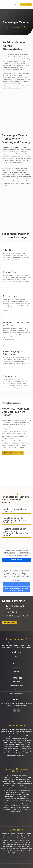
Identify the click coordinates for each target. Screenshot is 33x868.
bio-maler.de (14, 801)
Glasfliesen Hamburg (9, 744)
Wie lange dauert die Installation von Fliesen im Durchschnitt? (15, 520)
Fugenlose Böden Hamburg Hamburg (13, 790)
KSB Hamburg (18, 794)
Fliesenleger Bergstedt (9, 834)
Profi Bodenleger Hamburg (16, 777)
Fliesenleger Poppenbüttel (9, 840)
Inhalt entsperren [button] (17, 560)
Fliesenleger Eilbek (8, 847)
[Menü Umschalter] (15, 4)
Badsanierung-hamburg (21, 803)
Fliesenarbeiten (16, 447)
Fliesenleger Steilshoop (9, 844)
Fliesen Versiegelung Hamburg (17, 749)
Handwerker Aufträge (21, 805)
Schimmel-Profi (10, 805)
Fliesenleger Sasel (24, 842)
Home (8, 27)
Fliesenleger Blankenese (10, 842)
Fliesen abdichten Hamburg (11, 753)
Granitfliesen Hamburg (9, 742)
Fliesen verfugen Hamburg (23, 751)
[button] (16, 510)
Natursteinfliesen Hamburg (19, 738)
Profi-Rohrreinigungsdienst (21, 799)
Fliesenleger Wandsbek (24, 840)
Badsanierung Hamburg (18, 792)
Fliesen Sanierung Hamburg (10, 747)
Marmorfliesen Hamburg (24, 740)
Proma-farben (6, 801)
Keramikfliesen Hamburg (9, 740)
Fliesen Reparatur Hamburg (17, 734)
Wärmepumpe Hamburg (17, 811)
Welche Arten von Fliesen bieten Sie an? (15, 510)
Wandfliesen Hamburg (24, 730)
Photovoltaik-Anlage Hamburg (20, 788)
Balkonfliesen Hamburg (20, 755)
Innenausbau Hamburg (10, 809)
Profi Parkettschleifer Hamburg (19, 779)
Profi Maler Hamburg (12, 775)
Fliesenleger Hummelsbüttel (23, 849)
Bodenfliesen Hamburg (8, 732)
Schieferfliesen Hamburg (23, 742)
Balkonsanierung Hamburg (11, 807)
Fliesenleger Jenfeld (23, 836)
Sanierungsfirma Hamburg (23, 782)
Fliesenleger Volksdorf (8, 849)
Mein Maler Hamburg (25, 801)
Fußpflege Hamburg (23, 809)
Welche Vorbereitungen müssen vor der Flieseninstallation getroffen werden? (16, 532)
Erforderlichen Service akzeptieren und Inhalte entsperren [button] (16, 589)
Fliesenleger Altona (19, 853)
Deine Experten (9, 803)
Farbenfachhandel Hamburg (12, 786)
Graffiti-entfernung (24, 807)
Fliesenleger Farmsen (23, 844)
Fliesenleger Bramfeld (10, 836)
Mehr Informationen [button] (16, 563)
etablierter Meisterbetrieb (11, 148)
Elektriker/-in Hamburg (8, 782)
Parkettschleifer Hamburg (22, 797)
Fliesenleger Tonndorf (23, 838)
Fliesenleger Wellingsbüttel (22, 847)
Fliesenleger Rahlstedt (9, 838)
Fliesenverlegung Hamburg (9, 730)
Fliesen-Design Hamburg (23, 744)
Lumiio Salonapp (8, 799)
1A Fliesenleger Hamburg (9, 784)
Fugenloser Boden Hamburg (24, 732)
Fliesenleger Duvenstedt (23, 834)
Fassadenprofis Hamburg (24, 784)
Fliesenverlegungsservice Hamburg (12, 736)
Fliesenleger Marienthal (10, 851)
